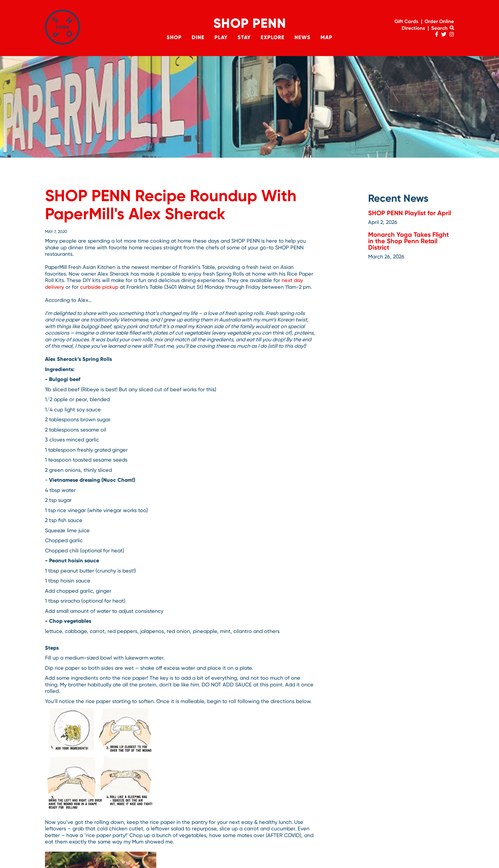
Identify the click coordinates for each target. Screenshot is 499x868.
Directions (413, 28)
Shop (174, 37)
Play (221, 37)
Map (326, 37)
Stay (244, 37)
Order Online (439, 21)
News (303, 37)
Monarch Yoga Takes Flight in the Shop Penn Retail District (408, 241)
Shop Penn (250, 23)
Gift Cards (406, 21)
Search (443, 28)
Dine (198, 37)
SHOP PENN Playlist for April (410, 213)
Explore (273, 37)
